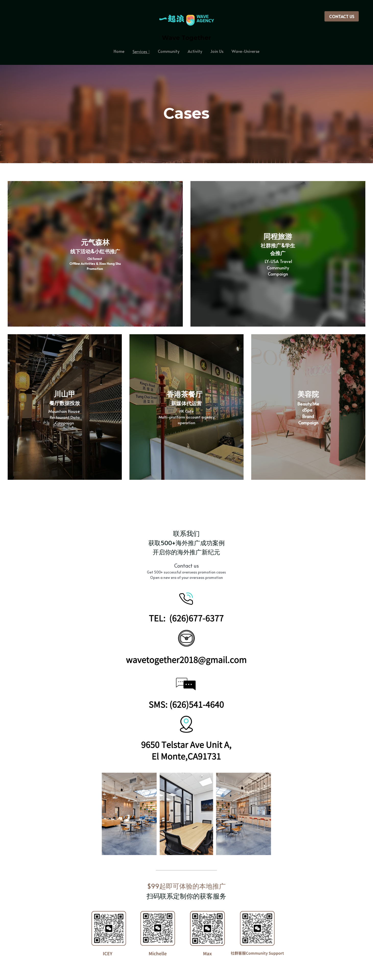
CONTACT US (342, 16)
